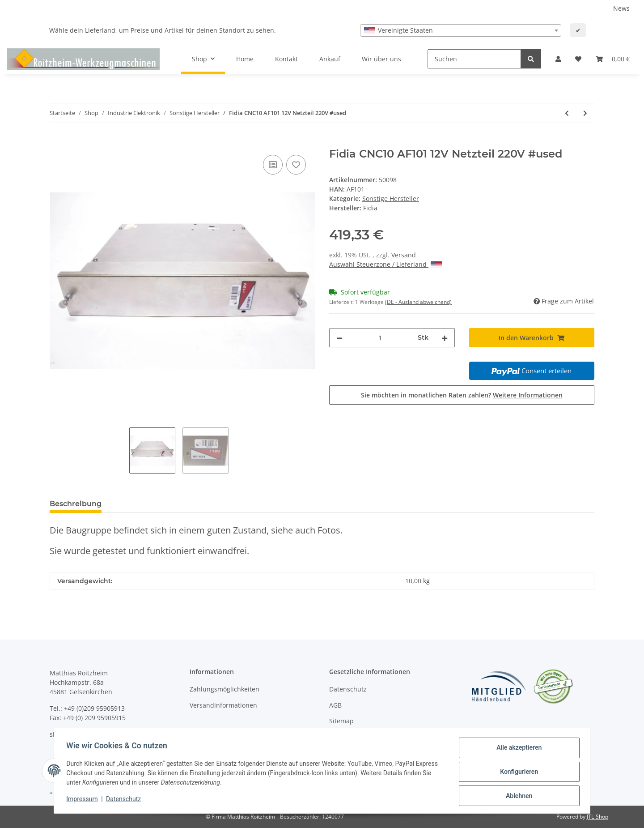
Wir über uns (381, 59)
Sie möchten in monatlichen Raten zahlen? (462, 395)
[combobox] (461, 30)
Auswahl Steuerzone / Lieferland (386, 264)
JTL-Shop (597, 817)
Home (245, 59)
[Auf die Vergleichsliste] (273, 165)
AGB (335, 705)
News (621, 8)
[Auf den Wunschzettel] (296, 165)
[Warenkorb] (613, 59)
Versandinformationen (223, 705)
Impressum (84, 800)
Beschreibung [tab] (76, 504)
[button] (558, 59)
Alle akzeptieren (517, 750)
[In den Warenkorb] (57, 143)
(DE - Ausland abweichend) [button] (418, 302)
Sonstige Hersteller (391, 198)
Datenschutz (348, 689)
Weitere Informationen (528, 395)
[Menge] (380, 338)
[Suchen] (474, 59)
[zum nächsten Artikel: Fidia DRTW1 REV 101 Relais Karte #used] (585, 113)
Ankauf (330, 59)
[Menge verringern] (339, 338)
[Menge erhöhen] (445, 338)
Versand (404, 255)
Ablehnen (517, 796)
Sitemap (341, 721)
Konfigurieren (517, 773)
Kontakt (286, 59)
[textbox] (461, 30)
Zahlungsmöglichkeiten (225, 689)
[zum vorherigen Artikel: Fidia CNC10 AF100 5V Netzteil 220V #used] (567, 113)
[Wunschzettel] (578, 59)
